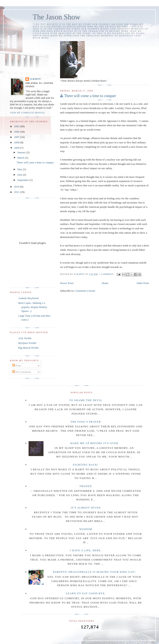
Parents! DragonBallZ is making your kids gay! (94, 572)
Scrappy (35, 79)
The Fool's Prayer (86, 422)
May (20, 169)
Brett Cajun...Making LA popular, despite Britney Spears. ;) (33, 307)
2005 (17, 126)
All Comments (22, 372)
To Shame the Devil (86, 400)
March (21, 158)
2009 (17, 148)
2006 (17, 132)
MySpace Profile (27, 343)
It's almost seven (86, 508)
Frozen (86, 486)
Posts (17, 365)
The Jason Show (57, 17)
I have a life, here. (86, 550)
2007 (17, 137)
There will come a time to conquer (90, 96)
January (22, 152)
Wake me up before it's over (94, 443)
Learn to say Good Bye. (86, 593)
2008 (17, 142)
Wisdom (86, 529)
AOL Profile (25, 338)
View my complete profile (27, 113)
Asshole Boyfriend (28, 298)
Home (105, 283)
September (23, 180)
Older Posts (143, 283)
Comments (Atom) (85, 291)
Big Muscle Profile (28, 348)
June (20, 175)
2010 (17, 187)
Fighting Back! (86, 465)
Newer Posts (67, 283)
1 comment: (107, 274)
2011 (17, 192)
